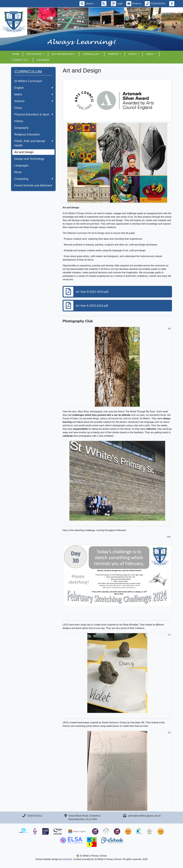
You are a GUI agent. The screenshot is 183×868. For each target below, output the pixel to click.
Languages (21, 165)
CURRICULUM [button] (91, 54)
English (33, 88)
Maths (33, 94)
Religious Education (27, 134)
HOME (16, 54)
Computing (33, 179)
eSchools (67, 859)
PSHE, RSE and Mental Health (33, 143)
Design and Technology (29, 159)
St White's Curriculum (28, 81)
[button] (66, 367)
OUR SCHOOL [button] (34, 54)
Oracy (18, 108)
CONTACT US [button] (20, 60)
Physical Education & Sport (33, 114)
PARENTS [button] (114, 54)
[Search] (92, 4)
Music (18, 172)
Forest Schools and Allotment (33, 185)
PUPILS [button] (133, 54)
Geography (21, 128)
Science (33, 101)
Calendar (43, 60)
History (19, 121)
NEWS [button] (150, 54)
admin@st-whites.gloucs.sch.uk (144, 816)
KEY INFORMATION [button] (63, 54)
